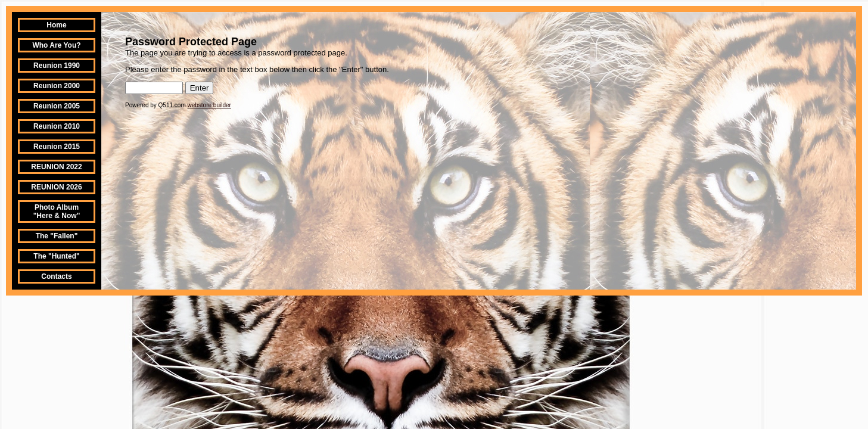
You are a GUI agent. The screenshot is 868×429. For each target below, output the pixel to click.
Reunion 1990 (57, 66)
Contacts (56, 276)
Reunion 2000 (57, 86)
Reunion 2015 (57, 147)
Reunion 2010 (57, 126)
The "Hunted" (56, 256)
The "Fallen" (57, 236)
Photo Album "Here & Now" (57, 212)
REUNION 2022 (56, 167)
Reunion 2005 (57, 106)
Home (56, 25)
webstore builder (209, 105)
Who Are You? (56, 45)
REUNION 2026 (56, 187)
